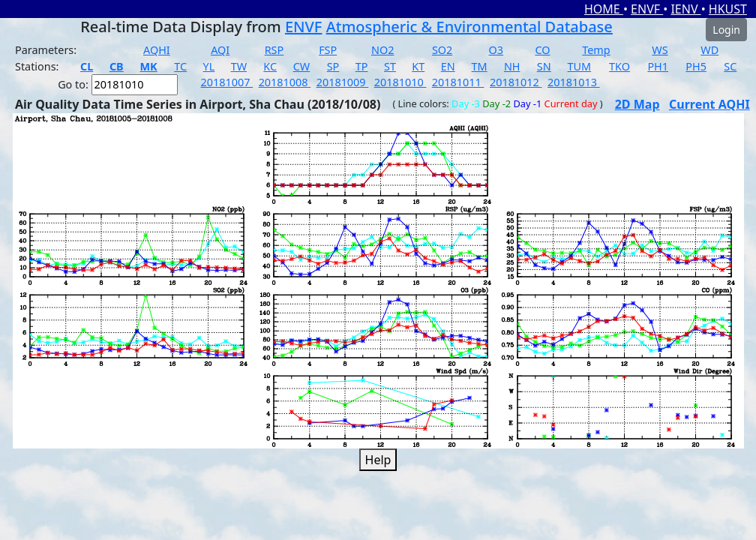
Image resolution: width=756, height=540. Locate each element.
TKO (619, 66)
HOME (604, 9)
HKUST (728, 9)
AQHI (157, 50)
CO (542, 50)
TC (180, 66)
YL (209, 66)
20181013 (574, 82)
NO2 (382, 50)
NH (512, 66)
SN (544, 66)
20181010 (400, 82)
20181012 (516, 82)
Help (378, 460)
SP (333, 66)
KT (418, 66)
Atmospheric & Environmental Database (469, 27)
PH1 (658, 66)
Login (726, 30)
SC (730, 66)
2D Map (637, 104)
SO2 (442, 50)
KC (270, 66)
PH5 (696, 66)
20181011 (458, 82)
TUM (580, 66)
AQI (220, 50)
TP (362, 66)
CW (301, 66)
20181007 (227, 82)
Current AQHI (709, 104)
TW (239, 66)
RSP (274, 50)
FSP (328, 50)
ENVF (647, 9)
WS (660, 50)
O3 (496, 50)
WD (709, 50)
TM (480, 66)
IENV (685, 9)
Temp (596, 50)
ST (390, 66)
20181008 (285, 82)
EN (448, 66)
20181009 (343, 82)
